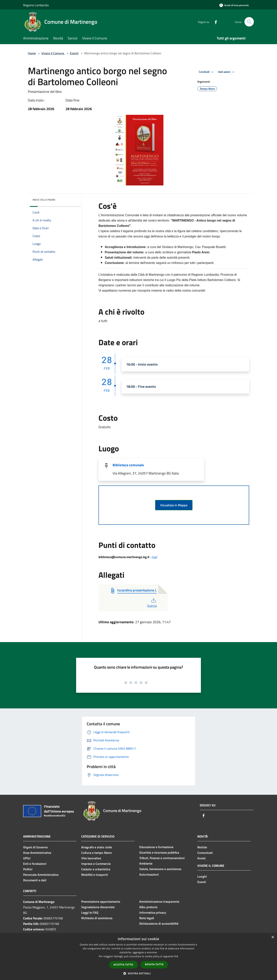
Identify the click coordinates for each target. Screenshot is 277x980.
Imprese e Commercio (96, 864)
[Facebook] (214, 22)
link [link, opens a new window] (176, 956)
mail (154, 557)
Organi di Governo (36, 847)
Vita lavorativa (91, 858)
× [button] (273, 937)
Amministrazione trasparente (159, 902)
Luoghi (202, 876)
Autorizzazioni (149, 874)
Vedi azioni (227, 72)
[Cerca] (249, 22)
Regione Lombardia (36, 5)
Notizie (202, 847)
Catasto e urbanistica (96, 869)
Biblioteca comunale (128, 465)
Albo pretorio (148, 907)
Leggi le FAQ (90, 912)
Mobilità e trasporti (95, 875)
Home (32, 53)
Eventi (74, 53)
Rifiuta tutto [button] (154, 964)
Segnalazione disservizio (98, 907)
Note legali (147, 918)
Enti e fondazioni (35, 864)
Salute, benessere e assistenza (160, 869)
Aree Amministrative (37, 853)
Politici (28, 869)
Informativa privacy (153, 912)
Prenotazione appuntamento (101, 902)
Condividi (207, 72)
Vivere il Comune (53, 53)
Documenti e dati (35, 880)
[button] (138, 973)
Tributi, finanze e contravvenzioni (162, 858)
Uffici (27, 858)
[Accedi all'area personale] (234, 5)
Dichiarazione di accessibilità (159, 923)
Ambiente (146, 863)
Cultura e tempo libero (97, 853)
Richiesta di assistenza (97, 918)
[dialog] (138, 957)
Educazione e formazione (156, 847)
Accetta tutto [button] (123, 965)
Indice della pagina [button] (44, 200)
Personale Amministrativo (41, 875)
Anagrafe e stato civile (97, 847)
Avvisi (201, 858)
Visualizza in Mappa (174, 505)
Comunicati (205, 853)
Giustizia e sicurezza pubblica (159, 852)
